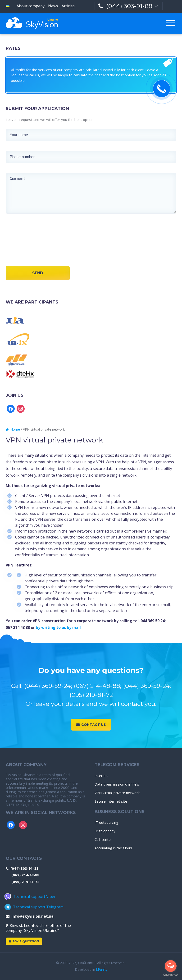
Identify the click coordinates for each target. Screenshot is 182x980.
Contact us (91, 725)
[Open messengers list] (171, 966)
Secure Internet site (111, 801)
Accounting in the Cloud (113, 848)
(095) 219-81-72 (25, 882)
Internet (101, 776)
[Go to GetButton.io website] (171, 975)
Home (13, 429)
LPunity (102, 969)
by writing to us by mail (59, 627)
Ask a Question (24, 941)
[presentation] (22, 246)
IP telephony (105, 831)
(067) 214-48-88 (25, 875)
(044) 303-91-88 (125, 6)
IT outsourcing (106, 822)
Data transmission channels (117, 784)
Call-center (103, 839)
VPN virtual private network (117, 793)
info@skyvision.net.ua (30, 916)
